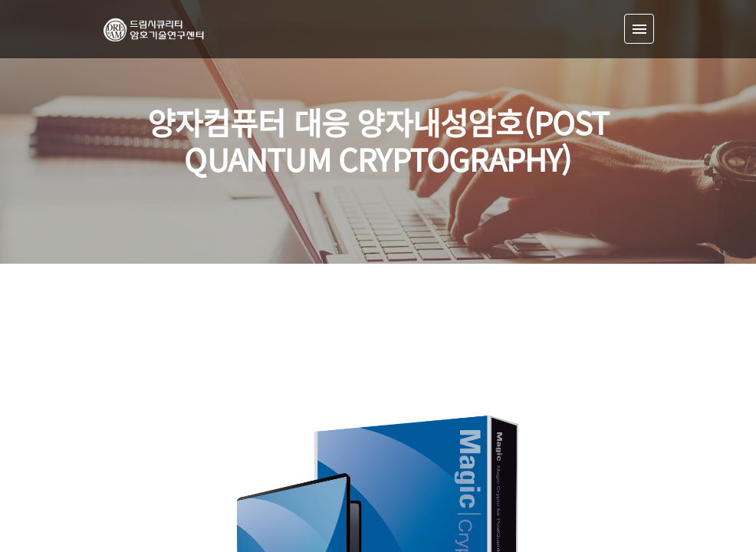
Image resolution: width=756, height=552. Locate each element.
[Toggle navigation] (639, 29)
